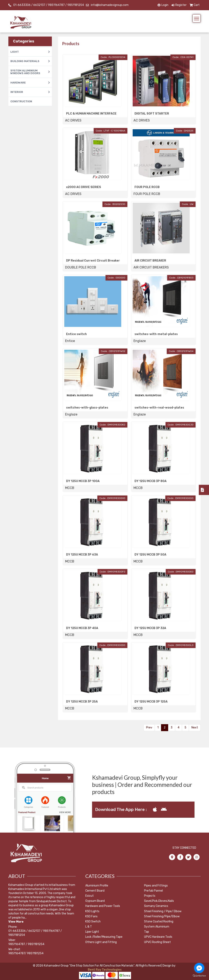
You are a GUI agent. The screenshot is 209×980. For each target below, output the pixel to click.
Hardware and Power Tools (103, 906)
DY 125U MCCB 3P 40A (82, 628)
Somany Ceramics (156, 906)
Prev (149, 728)
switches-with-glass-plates (87, 408)
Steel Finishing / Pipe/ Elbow (163, 911)
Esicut (89, 896)
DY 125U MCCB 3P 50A (150, 555)
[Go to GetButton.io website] (199, 976)
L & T (89, 927)
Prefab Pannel (153, 891)
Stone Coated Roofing (159, 922)
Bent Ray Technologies (104, 970)
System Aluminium (157, 927)
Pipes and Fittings (156, 886)
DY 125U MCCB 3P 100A (83, 481)
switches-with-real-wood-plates (159, 408)
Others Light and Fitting (101, 942)
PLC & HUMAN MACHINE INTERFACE (91, 114)
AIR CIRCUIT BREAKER (150, 261)
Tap (147, 932)
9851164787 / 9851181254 (26, 944)
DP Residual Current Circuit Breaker (93, 261)
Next (195, 728)
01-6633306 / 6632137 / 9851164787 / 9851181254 (49, 5)
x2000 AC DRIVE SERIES (84, 187)
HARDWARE (30, 83)
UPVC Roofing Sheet (157, 942)
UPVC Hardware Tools (158, 937)
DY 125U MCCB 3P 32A (150, 628)
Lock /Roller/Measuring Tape (104, 937)
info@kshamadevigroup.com (110, 5)
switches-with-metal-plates (156, 334)
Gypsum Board (95, 901)
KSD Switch (93, 922)
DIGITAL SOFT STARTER (152, 114)
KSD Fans (91, 916)
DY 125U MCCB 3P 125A (151, 702)
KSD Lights (92, 911)
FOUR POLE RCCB (147, 187)
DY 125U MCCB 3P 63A (82, 555)
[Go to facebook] (199, 968)
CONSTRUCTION (21, 101)
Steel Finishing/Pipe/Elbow (162, 916)
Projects (150, 896)
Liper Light (92, 932)
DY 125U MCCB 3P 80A (151, 481)
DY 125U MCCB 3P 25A (82, 702)
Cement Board (95, 891)
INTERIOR (30, 92)
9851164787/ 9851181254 (26, 953)
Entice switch (76, 334)
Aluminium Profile (97, 886)
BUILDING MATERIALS (30, 61)
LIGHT (30, 52)
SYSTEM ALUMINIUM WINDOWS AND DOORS (30, 72)
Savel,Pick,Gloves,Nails (159, 901)
